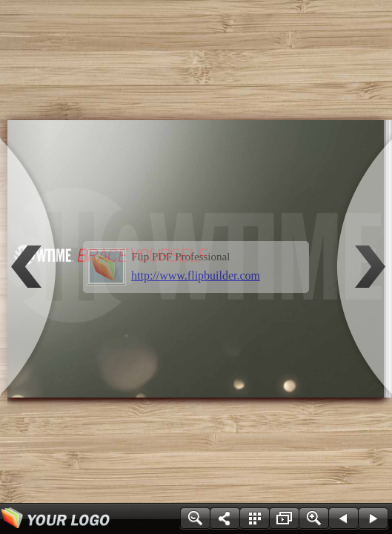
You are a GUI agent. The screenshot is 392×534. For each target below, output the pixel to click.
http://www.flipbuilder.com (196, 276)
